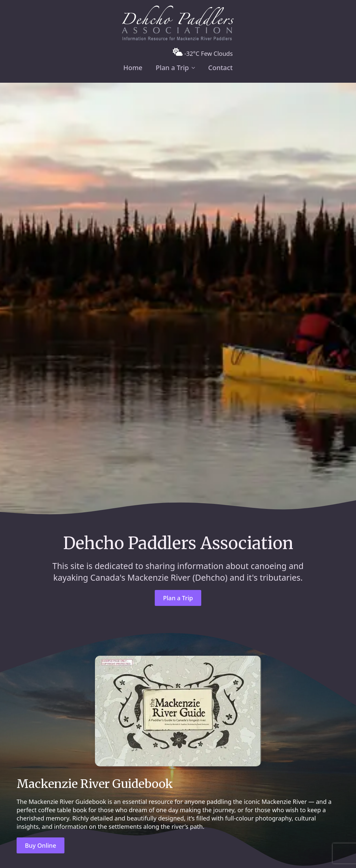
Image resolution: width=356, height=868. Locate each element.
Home (133, 68)
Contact (221, 68)
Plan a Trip (172, 68)
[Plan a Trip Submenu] (195, 68)
